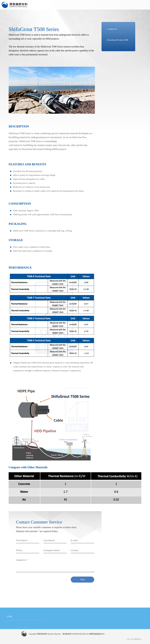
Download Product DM (118, 40)
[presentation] (38, 582)
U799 (9, 617)
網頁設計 (138, 639)
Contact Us (112, 29)
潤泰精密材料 (15, 5)
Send (82, 579)
